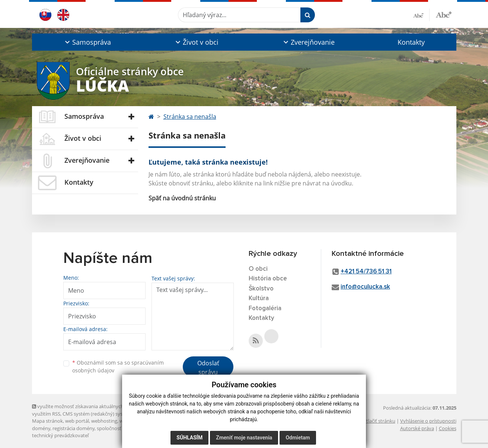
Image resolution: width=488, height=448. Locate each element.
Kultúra (259, 298)
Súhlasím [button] (189, 438)
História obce (268, 279)
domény (41, 428)
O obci (258, 269)
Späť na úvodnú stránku (182, 198)
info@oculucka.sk (365, 287)
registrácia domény (74, 428)
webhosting (104, 421)
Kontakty (411, 42)
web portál (77, 421)
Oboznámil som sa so (118, 366)
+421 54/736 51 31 (366, 272)
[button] (87, 42)
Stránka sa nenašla (190, 117)
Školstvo (261, 289)
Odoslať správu (208, 368)
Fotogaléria (265, 309)
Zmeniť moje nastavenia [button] (244, 438)
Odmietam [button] (298, 438)
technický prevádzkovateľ (60, 435)
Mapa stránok (47, 421)
